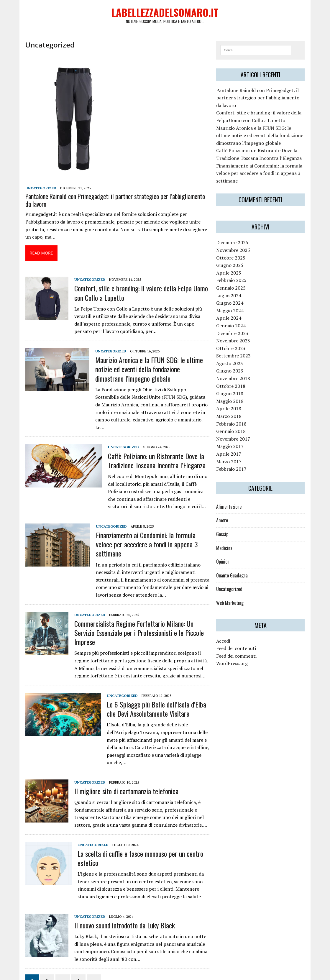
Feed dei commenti (240, 659)
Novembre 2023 (236, 344)
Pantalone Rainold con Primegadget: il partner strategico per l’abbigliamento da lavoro (110, 202)
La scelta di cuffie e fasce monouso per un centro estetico (132, 827)
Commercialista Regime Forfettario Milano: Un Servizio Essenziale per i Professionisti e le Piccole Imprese (136, 614)
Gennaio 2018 (234, 434)
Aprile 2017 (232, 457)
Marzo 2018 (232, 419)
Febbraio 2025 (235, 283)
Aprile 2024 (232, 321)
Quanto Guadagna (235, 578)
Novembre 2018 (236, 381)
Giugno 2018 (233, 396)
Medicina (228, 551)
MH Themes (86, 974)
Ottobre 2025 (234, 260)
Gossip (225, 537)
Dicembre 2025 (235, 245)
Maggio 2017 (233, 449)
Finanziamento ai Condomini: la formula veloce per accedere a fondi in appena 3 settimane (146, 534)
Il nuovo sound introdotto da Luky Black (116, 894)
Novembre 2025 (236, 253)
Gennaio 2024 (234, 329)
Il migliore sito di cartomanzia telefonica (118, 760)
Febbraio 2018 (235, 426)
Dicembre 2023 (235, 336)
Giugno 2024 (233, 306)
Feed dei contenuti (239, 651)
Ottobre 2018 (234, 389)
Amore (225, 523)
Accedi (226, 644)
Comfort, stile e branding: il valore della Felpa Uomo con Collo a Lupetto (138, 295)
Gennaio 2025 (234, 291)
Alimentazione (232, 509)
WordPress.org (235, 666)
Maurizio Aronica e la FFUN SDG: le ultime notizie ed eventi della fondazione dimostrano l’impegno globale (144, 371)
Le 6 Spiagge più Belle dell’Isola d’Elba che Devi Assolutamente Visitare (153, 685)
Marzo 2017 (232, 464)
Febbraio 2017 (235, 472)
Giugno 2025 (233, 268)
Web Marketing (233, 606)
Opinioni (227, 564)
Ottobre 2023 (234, 351)
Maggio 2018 (233, 404)
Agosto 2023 (233, 366)
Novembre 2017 (236, 441)
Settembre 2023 (237, 359)
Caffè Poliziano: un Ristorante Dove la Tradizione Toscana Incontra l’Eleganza (148, 455)
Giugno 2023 (233, 374)
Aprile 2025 (232, 275)
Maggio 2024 (233, 313)
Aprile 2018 (232, 411)
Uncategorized (32, 190)
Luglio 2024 (232, 298)
